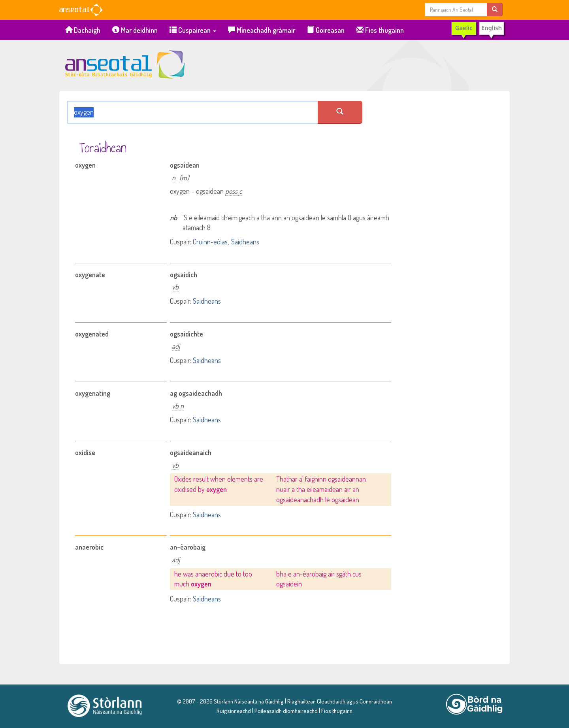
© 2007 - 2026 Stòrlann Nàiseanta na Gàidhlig (230, 701)
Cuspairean (193, 30)
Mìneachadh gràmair (262, 30)
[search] (495, 9)
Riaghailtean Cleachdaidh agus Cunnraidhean (339, 701)
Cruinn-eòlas (210, 242)
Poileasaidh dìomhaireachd (286, 711)
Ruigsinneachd (234, 711)
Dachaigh (83, 30)
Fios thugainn (380, 30)
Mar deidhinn (135, 30)
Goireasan (326, 30)
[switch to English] (478, 30)
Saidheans (245, 242)
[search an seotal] (340, 112)
